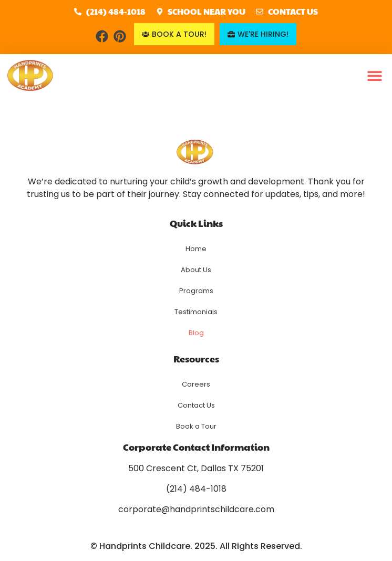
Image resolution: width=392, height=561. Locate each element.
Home (196, 249)
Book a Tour (196, 426)
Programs (196, 291)
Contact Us (196, 405)
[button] (375, 76)
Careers (196, 384)
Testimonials (196, 312)
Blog (196, 333)
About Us (196, 270)
